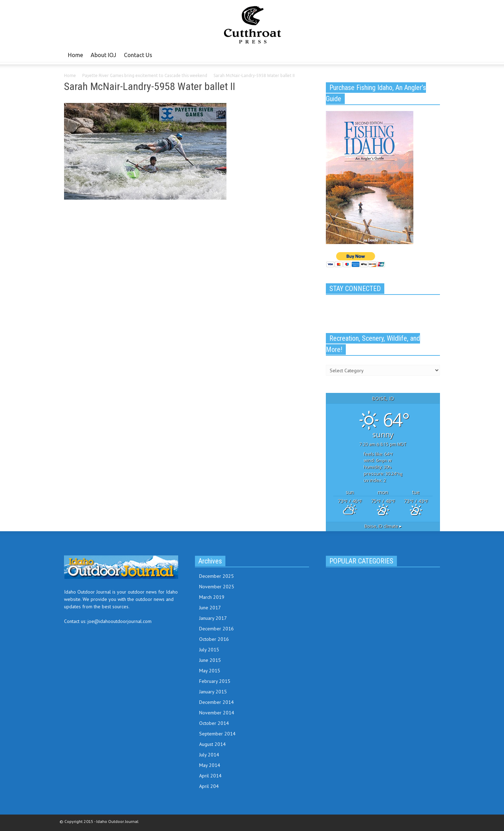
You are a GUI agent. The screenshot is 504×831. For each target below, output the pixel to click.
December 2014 (216, 702)
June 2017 (210, 608)
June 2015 (210, 660)
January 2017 (213, 618)
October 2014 (214, 723)
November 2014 (217, 713)
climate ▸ (383, 526)
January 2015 (213, 692)
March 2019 (212, 597)
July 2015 (209, 650)
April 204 (209, 786)
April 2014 (210, 776)
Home (75, 55)
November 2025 (217, 587)
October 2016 (214, 639)
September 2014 (217, 734)
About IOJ (103, 55)
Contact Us (138, 55)
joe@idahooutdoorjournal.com (120, 621)
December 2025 (216, 576)
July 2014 (209, 755)
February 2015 (215, 681)
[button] (433, 55)
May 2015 (210, 671)
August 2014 (212, 744)
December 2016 (216, 629)
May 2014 (210, 765)
